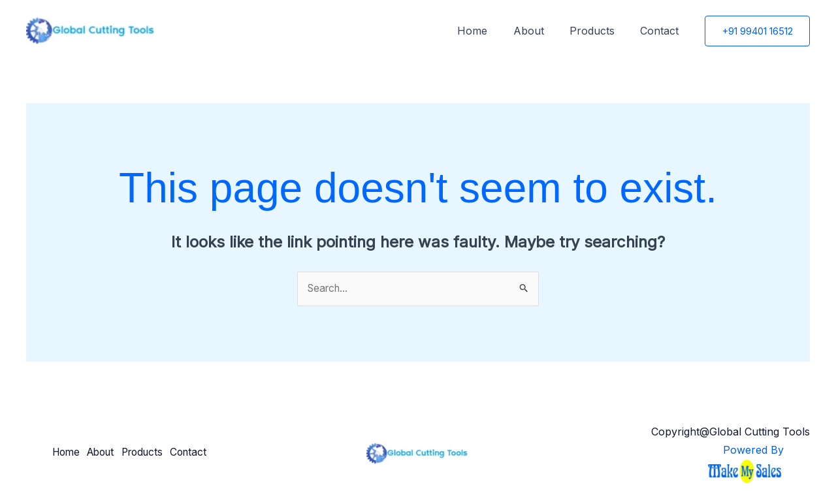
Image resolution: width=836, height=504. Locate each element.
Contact (662, 31)
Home (489, 31)
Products (599, 31)
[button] (757, 31)
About (540, 31)
